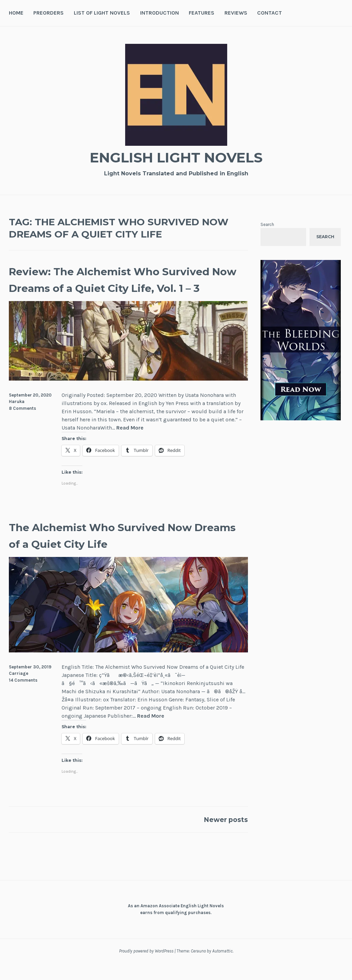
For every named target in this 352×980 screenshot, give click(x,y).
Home (16, 13)
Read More (130, 445)
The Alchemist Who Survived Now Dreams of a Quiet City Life (125, 552)
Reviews (236, 13)
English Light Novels (176, 156)
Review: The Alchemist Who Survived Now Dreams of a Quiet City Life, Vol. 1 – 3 (119, 287)
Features (202, 13)
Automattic (222, 968)
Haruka (17, 418)
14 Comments (23, 697)
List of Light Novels (102, 13)
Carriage (19, 690)
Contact (270, 13)
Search (267, 224)
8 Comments (22, 425)
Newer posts (220, 836)
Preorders (48, 13)
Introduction (160, 13)
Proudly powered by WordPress (146, 968)
